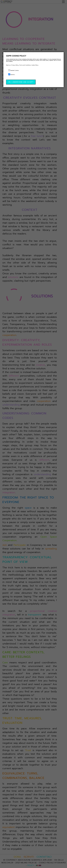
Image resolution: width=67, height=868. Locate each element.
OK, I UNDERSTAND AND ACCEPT (21, 82)
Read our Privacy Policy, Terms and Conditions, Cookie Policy (22, 65)
